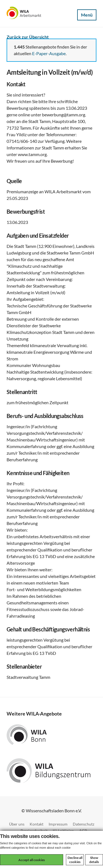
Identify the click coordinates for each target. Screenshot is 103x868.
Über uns (17, 824)
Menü (87, 15)
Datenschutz (83, 824)
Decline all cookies (75, 860)
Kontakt (37, 824)
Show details (94, 860)
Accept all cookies (32, 860)
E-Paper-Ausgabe (49, 53)
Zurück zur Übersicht (28, 37)
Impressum (58, 824)
